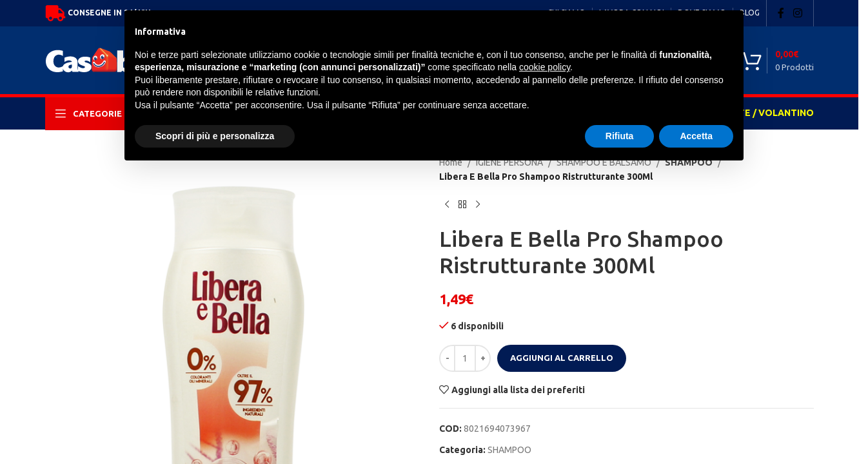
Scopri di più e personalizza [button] (215, 136)
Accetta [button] (696, 136)
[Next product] (478, 205)
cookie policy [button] (545, 67)
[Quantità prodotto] (465, 358)
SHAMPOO (509, 450)
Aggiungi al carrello (562, 358)
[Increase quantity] (483, 358)
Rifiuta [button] (620, 136)
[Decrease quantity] (447, 358)
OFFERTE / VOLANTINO (761, 113)
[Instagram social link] (797, 13)
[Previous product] (447, 205)
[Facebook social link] (781, 13)
